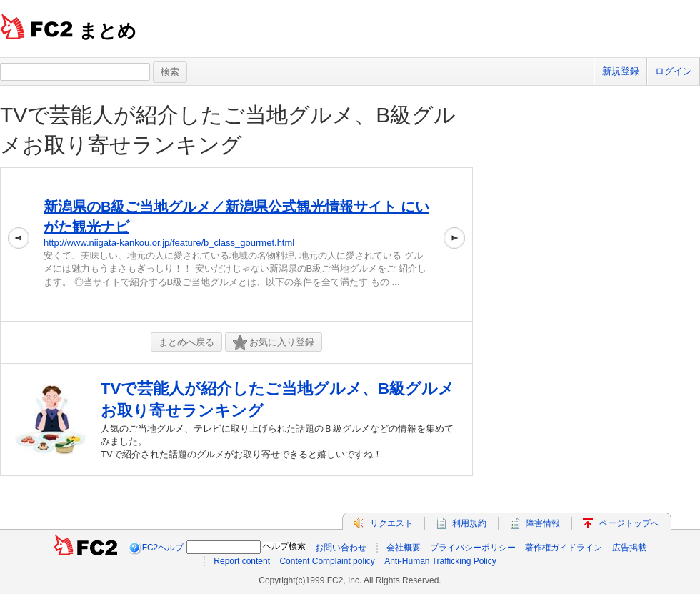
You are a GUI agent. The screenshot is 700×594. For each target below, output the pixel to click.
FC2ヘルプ (163, 548)
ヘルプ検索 (284, 546)
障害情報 (543, 523)
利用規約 (469, 523)
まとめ (107, 31)
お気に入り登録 (274, 343)
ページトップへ (629, 523)
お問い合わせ (341, 548)
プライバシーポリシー (473, 548)
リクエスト (391, 523)
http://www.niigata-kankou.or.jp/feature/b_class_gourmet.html (169, 243)
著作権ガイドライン (564, 548)
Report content (242, 561)
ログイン (674, 71)
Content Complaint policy (327, 561)
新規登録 (621, 71)
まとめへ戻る (186, 342)
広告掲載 (629, 548)
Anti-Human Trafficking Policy (440, 561)
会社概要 (404, 548)
